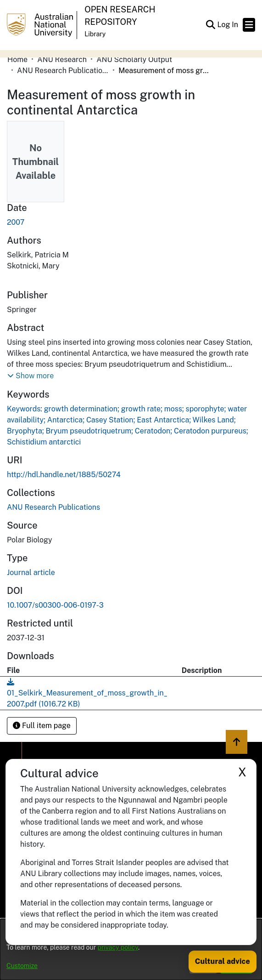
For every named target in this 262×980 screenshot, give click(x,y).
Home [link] (17, 60)
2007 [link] (16, 222)
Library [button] (95, 34)
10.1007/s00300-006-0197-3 (55, 605)
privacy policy (118, 947)
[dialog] (131, 949)
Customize (22, 966)
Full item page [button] (42, 726)
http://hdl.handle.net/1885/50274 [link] (64, 475)
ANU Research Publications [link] (63, 71)
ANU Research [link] (62, 60)
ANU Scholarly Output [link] (134, 60)
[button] (210, 25)
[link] (53, 507)
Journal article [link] (31, 573)
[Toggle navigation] (249, 25)
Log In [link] (228, 25)
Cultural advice (223, 961)
